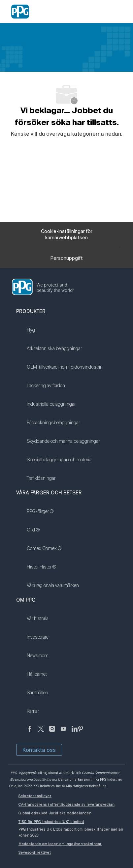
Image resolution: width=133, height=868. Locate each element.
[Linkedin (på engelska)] (75, 733)
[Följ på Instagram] (52, 733)
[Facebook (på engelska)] (30, 733)
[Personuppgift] (67, 260)
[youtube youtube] (63, 733)
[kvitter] (41, 733)
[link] (65, 334)
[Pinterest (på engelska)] (81, 733)
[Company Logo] (20, 11)
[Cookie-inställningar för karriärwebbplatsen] (66, 235)
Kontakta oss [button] (39, 750)
